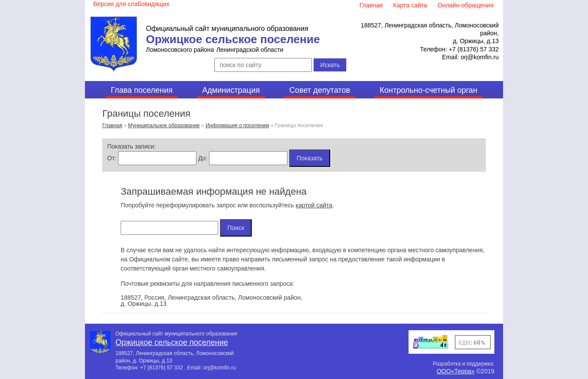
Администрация (231, 90)
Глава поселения (142, 90)
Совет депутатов (320, 90)
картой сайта (314, 205)
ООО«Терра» (455, 371)
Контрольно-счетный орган (429, 90)
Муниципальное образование (164, 125)
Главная (112, 125)
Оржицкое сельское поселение (233, 39)
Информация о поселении (237, 125)
